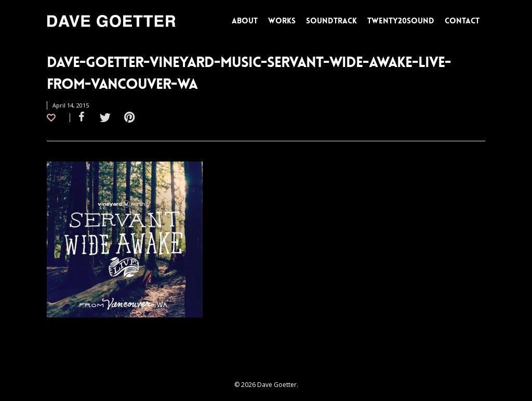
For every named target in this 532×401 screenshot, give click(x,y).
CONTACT (462, 21)
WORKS (282, 21)
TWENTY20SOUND (401, 21)
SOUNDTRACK (331, 21)
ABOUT (245, 21)
